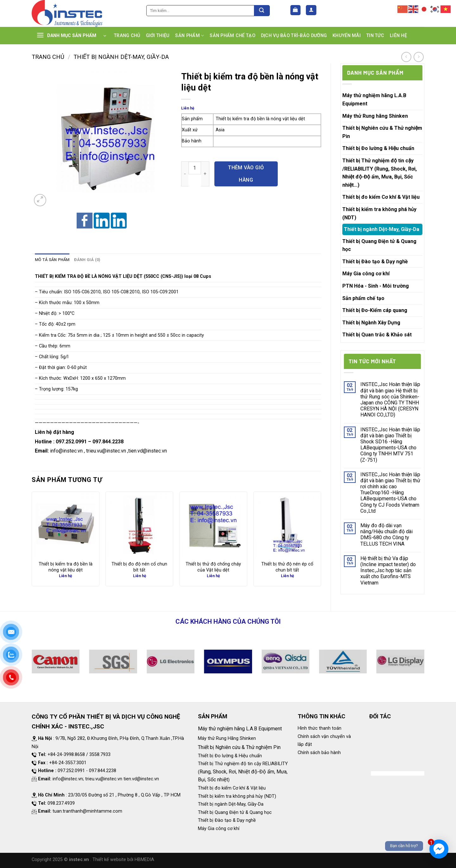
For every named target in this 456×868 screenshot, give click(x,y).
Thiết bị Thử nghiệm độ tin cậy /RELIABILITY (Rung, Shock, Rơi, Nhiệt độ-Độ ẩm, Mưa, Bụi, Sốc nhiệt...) (380, 173)
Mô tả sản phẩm (52, 260)
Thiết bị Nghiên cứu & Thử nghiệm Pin (382, 132)
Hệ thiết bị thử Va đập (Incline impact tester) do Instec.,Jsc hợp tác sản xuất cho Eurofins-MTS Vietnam (388, 571)
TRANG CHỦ (127, 36)
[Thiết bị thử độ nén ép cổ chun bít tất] (287, 525)
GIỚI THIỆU (158, 36)
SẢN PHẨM (190, 36)
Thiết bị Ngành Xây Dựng (371, 323)
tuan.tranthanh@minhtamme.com (87, 811)
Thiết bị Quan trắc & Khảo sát (377, 335)
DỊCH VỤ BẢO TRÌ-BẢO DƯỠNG (294, 36)
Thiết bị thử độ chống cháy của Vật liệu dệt (213, 567)
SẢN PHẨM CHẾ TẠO (232, 36)
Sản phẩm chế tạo (363, 298)
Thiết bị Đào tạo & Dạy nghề (375, 262)
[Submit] (262, 11)
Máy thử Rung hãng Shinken (375, 116)
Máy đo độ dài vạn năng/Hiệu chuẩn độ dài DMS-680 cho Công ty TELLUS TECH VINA (386, 535)
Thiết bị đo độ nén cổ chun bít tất (139, 567)
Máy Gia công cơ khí (366, 274)
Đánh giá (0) (87, 260)
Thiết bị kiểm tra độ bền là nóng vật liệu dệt (66, 567)
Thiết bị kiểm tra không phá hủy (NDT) (379, 213)
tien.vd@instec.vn (148, 451)
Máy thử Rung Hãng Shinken (227, 738)
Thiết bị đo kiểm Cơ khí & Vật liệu (381, 197)
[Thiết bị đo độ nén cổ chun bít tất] (139, 525)
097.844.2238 (108, 442)
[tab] (52, 260)
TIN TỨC (375, 36)
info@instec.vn (66, 451)
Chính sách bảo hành (319, 753)
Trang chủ (48, 57)
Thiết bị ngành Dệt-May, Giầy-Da (121, 57)
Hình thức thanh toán (320, 728)
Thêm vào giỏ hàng (246, 174)
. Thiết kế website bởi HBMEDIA (122, 860)
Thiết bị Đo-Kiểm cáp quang (375, 310)
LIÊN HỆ (398, 36)
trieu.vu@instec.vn (106, 451)
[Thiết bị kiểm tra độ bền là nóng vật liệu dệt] (66, 525)
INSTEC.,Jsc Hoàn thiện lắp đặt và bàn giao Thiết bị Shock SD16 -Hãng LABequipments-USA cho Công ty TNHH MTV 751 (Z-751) (390, 445)
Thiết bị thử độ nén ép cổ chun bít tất (287, 567)
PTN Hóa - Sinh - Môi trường (376, 286)
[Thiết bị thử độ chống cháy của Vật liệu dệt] (213, 525)
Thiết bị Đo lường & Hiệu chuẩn (378, 148)
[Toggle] (420, 148)
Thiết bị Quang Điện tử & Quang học (379, 245)
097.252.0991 (71, 442)
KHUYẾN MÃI (347, 36)
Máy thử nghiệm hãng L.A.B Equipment (374, 100)
